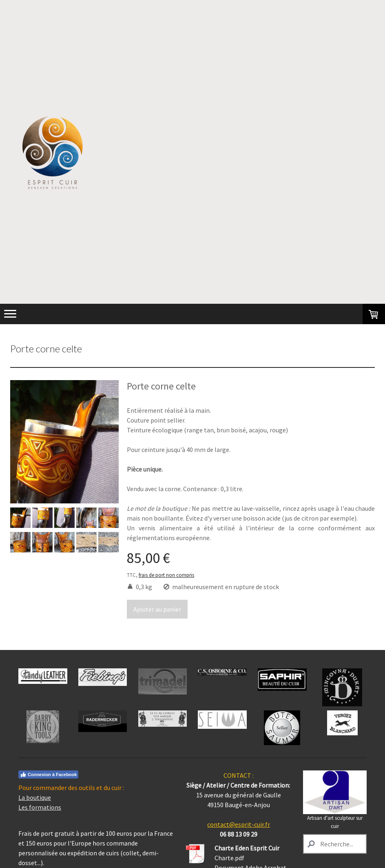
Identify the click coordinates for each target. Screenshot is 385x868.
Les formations (40, 807)
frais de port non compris (166, 575)
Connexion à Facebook (48, 775)
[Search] (335, 844)
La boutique (35, 797)
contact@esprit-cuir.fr (239, 824)
